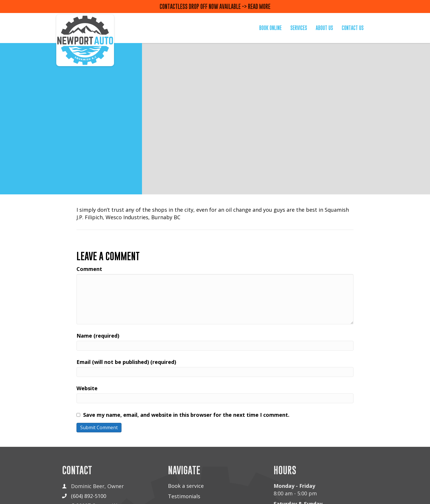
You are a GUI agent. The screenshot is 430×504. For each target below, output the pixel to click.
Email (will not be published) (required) (126, 362)
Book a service (186, 486)
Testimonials (184, 496)
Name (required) (98, 336)
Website (87, 388)
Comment (89, 269)
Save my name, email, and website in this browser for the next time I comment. (186, 415)
